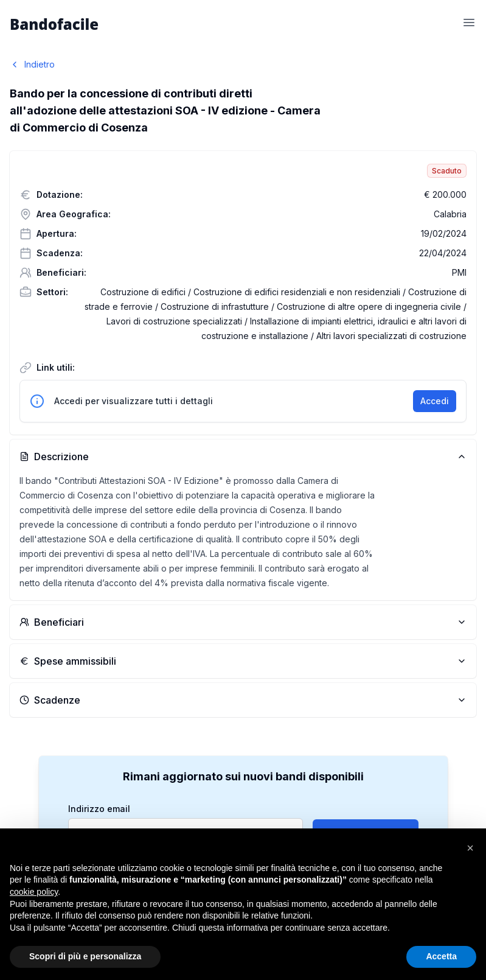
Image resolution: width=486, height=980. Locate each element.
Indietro (32, 64)
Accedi (435, 401)
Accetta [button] (441, 956)
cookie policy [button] (34, 892)
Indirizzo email (99, 809)
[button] (470, 848)
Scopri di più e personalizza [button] (85, 956)
